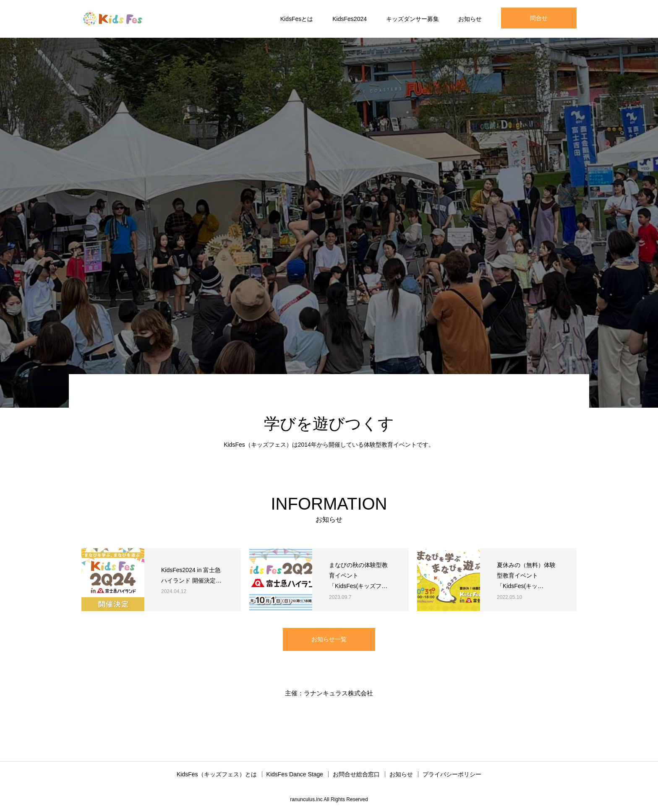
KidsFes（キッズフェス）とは (217, 774)
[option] (329, 223)
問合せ (539, 18)
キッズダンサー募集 (413, 19)
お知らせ (470, 19)
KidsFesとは (297, 19)
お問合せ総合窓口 (356, 774)
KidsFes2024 (350, 19)
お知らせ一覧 (329, 639)
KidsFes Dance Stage (295, 774)
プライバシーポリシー (452, 774)
